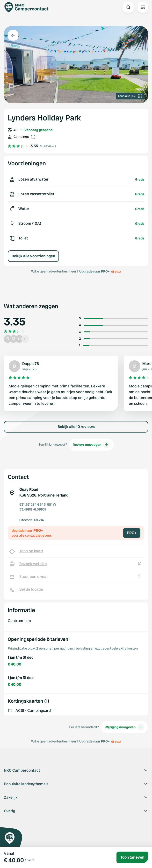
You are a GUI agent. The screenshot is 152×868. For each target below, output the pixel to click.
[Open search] (128, 7)
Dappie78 (31, 364)
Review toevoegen (91, 445)
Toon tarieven (132, 857)
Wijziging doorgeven (124, 727)
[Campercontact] (29, 7)
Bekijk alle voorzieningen (33, 256)
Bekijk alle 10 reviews (76, 427)
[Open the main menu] (143, 7)
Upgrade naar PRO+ (94, 271)
